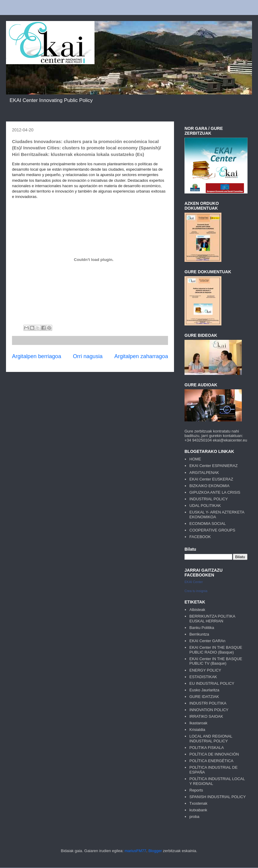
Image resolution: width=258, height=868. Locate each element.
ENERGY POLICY (205, 670)
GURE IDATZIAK (204, 697)
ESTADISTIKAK (203, 677)
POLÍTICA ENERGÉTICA (211, 761)
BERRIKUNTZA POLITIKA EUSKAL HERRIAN (212, 619)
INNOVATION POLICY (209, 710)
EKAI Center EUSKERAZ (211, 479)
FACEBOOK (200, 537)
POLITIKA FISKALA (207, 748)
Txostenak (198, 803)
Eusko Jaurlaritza (204, 690)
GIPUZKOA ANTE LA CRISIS (215, 492)
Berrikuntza (199, 634)
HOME (195, 459)
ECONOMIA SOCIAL (207, 524)
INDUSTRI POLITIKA (208, 703)
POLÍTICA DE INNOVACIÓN (214, 754)
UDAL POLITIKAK (205, 506)
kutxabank (198, 810)
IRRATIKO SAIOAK (206, 716)
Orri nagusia (88, 356)
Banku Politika (202, 628)
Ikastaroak (198, 723)
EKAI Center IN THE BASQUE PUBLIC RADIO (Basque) (216, 650)
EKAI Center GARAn (207, 641)
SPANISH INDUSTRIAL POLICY (217, 797)
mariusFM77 (135, 851)
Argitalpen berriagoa (37, 356)
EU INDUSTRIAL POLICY (212, 683)
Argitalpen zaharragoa (141, 356)
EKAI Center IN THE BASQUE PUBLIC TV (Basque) (216, 661)
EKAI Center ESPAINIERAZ (213, 466)
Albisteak (197, 610)
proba (194, 817)
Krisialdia (197, 730)
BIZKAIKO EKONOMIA (209, 486)
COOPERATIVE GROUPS (212, 530)
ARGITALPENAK (204, 473)
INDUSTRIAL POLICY (208, 499)
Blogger (155, 851)
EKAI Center (194, 582)
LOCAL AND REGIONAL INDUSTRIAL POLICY (211, 739)
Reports (196, 790)
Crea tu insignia (196, 591)
